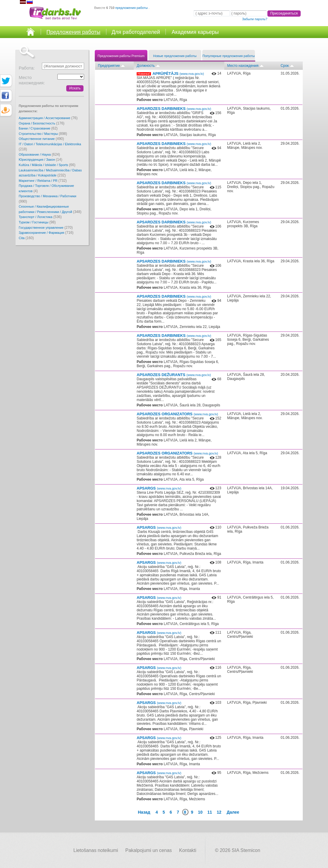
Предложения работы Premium (121, 56)
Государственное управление (46, 228)
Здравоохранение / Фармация (46, 233)
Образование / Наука (39, 154)
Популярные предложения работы (229, 56)
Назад (144, 812)
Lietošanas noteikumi (96, 850)
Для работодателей (136, 32)
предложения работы (132, 8)
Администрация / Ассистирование (48, 118)
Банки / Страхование (38, 128)
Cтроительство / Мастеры (43, 134)
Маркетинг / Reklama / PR (43, 181)
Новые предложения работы (175, 56)
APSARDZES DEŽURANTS (174, 375)
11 (210, 812)
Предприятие (109, 66)
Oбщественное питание (41, 139)
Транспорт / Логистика (40, 217)
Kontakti (188, 850)
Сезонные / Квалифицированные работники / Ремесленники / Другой (50, 209)
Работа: (27, 68)
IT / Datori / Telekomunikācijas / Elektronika (50, 147)
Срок (285, 66)
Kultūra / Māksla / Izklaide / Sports (47, 165)
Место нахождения (243, 66)
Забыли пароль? (255, 19)
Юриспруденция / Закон (40, 160)
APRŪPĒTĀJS (178, 74)
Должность (146, 66)
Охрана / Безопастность (42, 123)
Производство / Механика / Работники (48, 199)
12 (219, 812)
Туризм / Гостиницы (37, 222)
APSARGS (159, 488)
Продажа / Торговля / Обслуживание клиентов (46, 188)
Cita (26, 238)
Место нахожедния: (32, 80)
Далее (233, 812)
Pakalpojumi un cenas (149, 850)
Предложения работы (73, 32)
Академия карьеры (195, 32)
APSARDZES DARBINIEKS (174, 109)
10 (200, 812)
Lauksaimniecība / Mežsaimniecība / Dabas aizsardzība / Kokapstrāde (50, 173)
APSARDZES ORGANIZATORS (177, 414)
